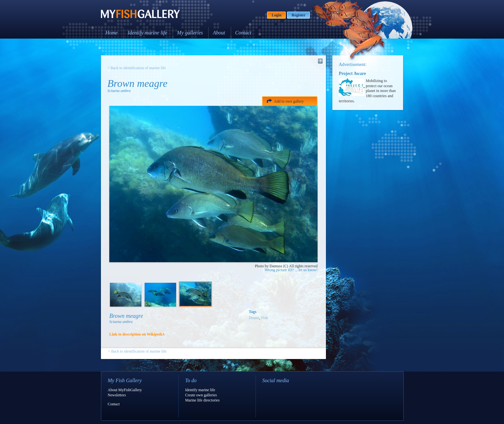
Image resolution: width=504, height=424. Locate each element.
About (219, 33)
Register (298, 15)
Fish (265, 318)
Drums (254, 318)
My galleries (190, 33)
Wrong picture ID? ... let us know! (291, 270)
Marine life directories (202, 400)
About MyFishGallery (125, 390)
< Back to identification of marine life (137, 68)
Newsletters (117, 395)
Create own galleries (201, 395)
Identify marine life (147, 33)
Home (112, 33)
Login (276, 15)
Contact (243, 33)
